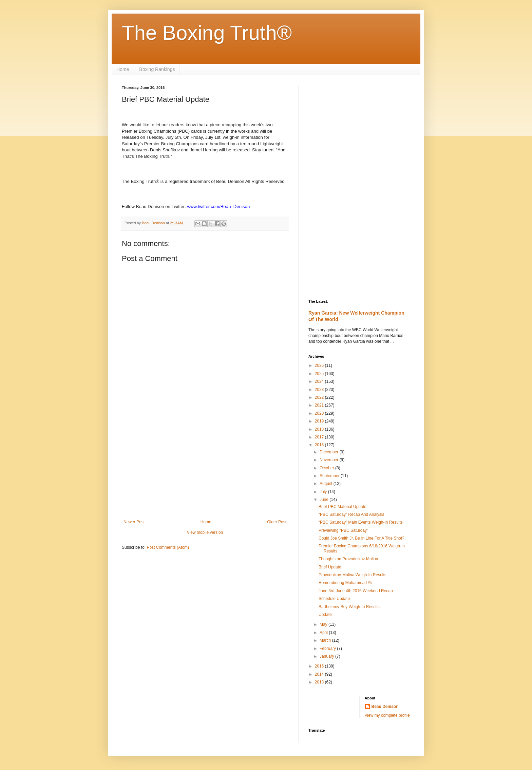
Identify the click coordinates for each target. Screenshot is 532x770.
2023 (320, 390)
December (330, 452)
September (330, 476)
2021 (320, 405)
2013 (320, 682)
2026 (320, 365)
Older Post (277, 522)
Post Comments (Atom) (168, 547)
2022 (320, 397)
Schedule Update (334, 599)
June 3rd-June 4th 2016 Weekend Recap (356, 591)
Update (325, 615)
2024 (320, 381)
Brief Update (330, 567)
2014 (320, 674)
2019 (320, 421)
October (327, 468)
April (324, 633)
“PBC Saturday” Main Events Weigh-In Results (361, 522)
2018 (320, 429)
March (326, 640)
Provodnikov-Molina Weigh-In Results (353, 575)
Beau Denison (385, 707)
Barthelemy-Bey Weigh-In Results (349, 607)
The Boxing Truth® (207, 33)
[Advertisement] (205, 464)
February (328, 649)
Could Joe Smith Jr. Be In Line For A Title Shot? (362, 538)
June (325, 500)
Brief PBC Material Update (343, 507)
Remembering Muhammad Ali (345, 583)
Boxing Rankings (157, 69)
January (327, 656)
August (327, 484)
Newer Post (134, 522)
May (324, 624)
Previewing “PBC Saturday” (343, 530)
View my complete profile (387, 715)
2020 (320, 413)
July (324, 492)
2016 (320, 445)
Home (123, 69)
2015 (320, 666)
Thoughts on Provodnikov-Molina (348, 559)
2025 (320, 374)
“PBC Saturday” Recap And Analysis (351, 514)
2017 (320, 437)
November (330, 460)
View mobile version (205, 532)
